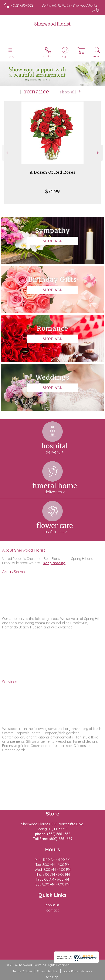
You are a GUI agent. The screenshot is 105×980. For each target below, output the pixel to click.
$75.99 (52, 191)
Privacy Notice (47, 971)
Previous (7, 153)
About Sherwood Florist (24, 550)
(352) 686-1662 (22, 5)
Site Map (52, 977)
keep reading (54, 563)
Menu (10, 56)
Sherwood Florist (52, 24)
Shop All (68, 92)
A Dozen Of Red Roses (53, 172)
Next (98, 153)
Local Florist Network (78, 971)
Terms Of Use (22, 971)
